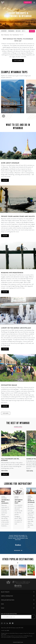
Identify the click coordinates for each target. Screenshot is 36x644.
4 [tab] (18, 550)
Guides (3, 497)
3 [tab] (17, 550)
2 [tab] (16, 550)
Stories (17, 497)
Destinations (7, 35)
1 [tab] (15, 550)
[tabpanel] (13, 451)
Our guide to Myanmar (31, 501)
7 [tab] (22, 550)
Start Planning (18, 61)
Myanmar (30, 497)
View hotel (4, 471)
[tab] (17, 563)
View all (5, 474)
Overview (4, 31)
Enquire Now (28, 2)
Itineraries (11, 31)
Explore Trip (8, 110)
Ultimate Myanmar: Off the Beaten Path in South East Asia (12, 105)
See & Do (18, 31)
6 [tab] (21, 550)
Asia (11, 35)
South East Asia (16, 35)
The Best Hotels (18, 427)
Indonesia (4, 498)
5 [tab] (19, 550)
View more (6, 413)
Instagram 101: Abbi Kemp (19, 501)
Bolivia (17, 498)
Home (2, 35)
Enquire (32, 31)
